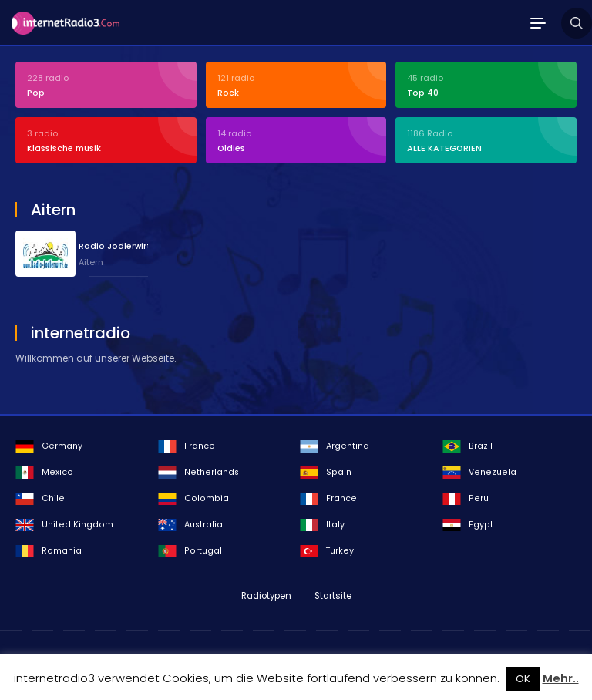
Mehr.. (561, 678)
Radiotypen (266, 596)
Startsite (333, 596)
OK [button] (523, 679)
